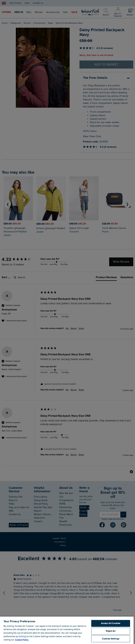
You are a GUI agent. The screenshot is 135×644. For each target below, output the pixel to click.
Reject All (111, 631)
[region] (67, 630)
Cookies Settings (111, 639)
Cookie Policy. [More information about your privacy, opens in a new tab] (22, 640)
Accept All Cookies (111, 623)
